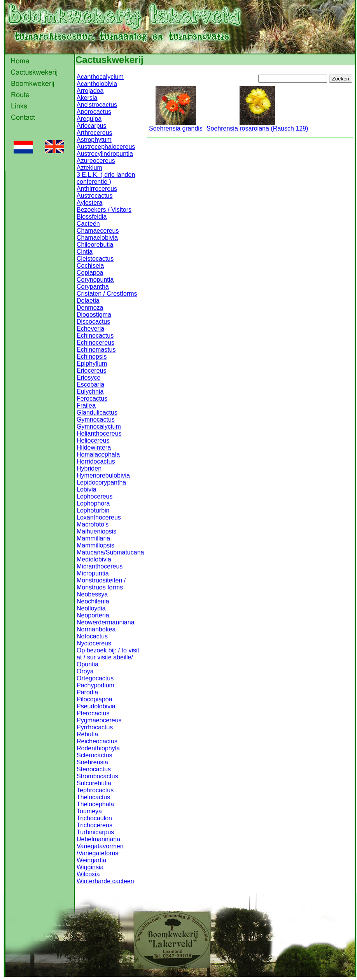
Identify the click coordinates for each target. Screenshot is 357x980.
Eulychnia (90, 391)
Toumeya (89, 811)
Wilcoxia (88, 874)
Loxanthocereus (99, 517)
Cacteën (88, 224)
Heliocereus (93, 440)
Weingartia (91, 860)
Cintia (85, 252)
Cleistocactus (95, 259)
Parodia (87, 692)
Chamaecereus (98, 231)
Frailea (86, 405)
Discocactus (93, 322)
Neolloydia (91, 608)
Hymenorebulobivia (103, 475)
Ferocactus (92, 398)
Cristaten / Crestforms (107, 294)
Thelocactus (93, 797)
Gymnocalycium (99, 426)
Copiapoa (90, 273)
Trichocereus (94, 825)
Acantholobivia (97, 84)
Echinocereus (95, 343)
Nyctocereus (94, 643)
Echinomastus (96, 350)
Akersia (87, 98)
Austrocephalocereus (106, 147)
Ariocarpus (91, 126)
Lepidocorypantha (101, 482)
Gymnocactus (96, 419)
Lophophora (93, 503)
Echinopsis (92, 357)
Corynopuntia (95, 280)
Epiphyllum (92, 364)
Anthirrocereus (97, 189)
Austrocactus (94, 196)
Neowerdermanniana (106, 622)
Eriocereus (91, 371)
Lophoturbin (93, 510)
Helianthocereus (99, 433)
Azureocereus (96, 161)
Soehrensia (92, 762)
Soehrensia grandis (176, 126)
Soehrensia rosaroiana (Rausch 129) (257, 126)
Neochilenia (93, 601)
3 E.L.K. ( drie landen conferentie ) (106, 178)
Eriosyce (88, 378)
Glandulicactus (97, 412)
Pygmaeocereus (99, 720)
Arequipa (89, 119)
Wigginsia (90, 867)
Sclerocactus (94, 755)
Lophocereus (95, 496)
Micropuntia (93, 573)
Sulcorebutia (94, 783)
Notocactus (92, 636)
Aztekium (89, 168)
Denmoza (90, 308)
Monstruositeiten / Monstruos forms (101, 584)
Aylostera (89, 203)
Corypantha (93, 287)
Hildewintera (94, 447)
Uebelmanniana (98, 839)
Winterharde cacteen (105, 881)
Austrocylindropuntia (105, 154)
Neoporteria (93, 615)
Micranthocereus (100, 566)
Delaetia (88, 301)
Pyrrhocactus (95, 727)
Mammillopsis (95, 545)
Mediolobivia (94, 559)
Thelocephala (95, 804)
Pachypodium (95, 685)
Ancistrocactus (97, 105)
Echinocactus (95, 336)
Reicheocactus (97, 741)
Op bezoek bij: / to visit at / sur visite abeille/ (108, 654)
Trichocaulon (94, 818)
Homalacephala (98, 454)
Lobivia (87, 489)
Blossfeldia (92, 217)
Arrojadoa (90, 91)
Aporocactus (94, 112)
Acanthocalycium (100, 77)
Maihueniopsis (96, 531)
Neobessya (92, 594)
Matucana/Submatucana (110, 552)
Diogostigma (94, 315)
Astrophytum (94, 140)
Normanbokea (96, 629)
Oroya (85, 671)
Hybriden (89, 468)
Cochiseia (90, 266)
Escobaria (90, 385)
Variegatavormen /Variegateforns (100, 850)
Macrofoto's (93, 524)
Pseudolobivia (96, 706)
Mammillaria (93, 538)
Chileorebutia (95, 245)
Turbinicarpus (95, 832)
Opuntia (87, 664)
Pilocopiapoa (94, 699)
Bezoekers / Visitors (104, 210)
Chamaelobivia (97, 238)
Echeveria (90, 329)
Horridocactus (96, 461)
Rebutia (87, 734)
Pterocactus (93, 713)
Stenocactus (94, 769)
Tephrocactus (95, 790)
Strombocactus (97, 776)
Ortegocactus (95, 678)
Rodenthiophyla (98, 748)
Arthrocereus (94, 133)
